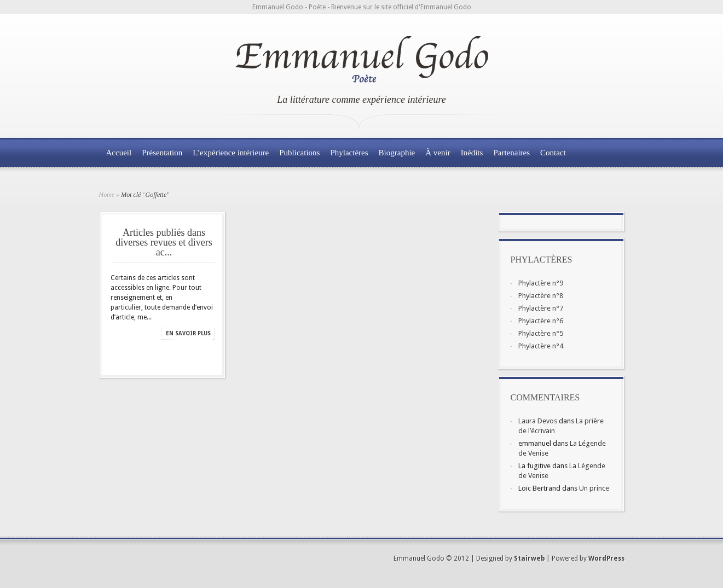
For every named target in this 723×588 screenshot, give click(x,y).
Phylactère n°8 (541, 296)
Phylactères (349, 153)
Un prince (594, 488)
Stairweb (529, 558)
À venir (438, 153)
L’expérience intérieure (231, 153)
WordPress (606, 558)
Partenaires (511, 153)
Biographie (397, 153)
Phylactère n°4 (541, 346)
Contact (553, 153)
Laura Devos (538, 421)
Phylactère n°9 (541, 283)
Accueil (119, 153)
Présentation (162, 153)
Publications (299, 153)
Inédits (472, 153)
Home (107, 195)
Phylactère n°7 (541, 308)
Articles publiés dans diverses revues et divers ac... (164, 242)
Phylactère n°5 (541, 333)
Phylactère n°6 (541, 321)
